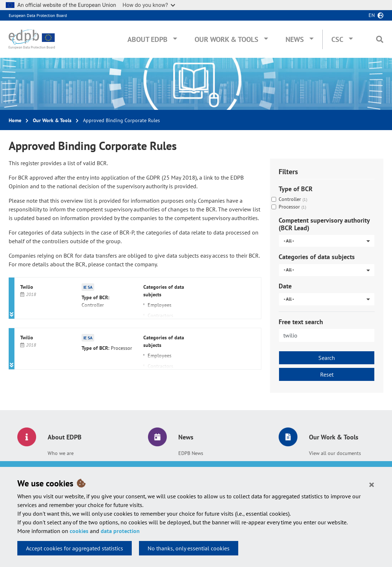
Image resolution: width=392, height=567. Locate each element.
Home (15, 120)
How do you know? (149, 5)
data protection (120, 531)
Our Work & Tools (227, 39)
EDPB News (191, 453)
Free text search (301, 322)
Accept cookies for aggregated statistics (75, 548)
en (372, 15)
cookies (79, 531)
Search (327, 358)
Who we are (61, 453)
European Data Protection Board (38, 15)
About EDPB (147, 39)
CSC (337, 39)
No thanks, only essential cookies (189, 548)
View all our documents (335, 453)
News (295, 39)
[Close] (372, 484)
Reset (327, 374)
